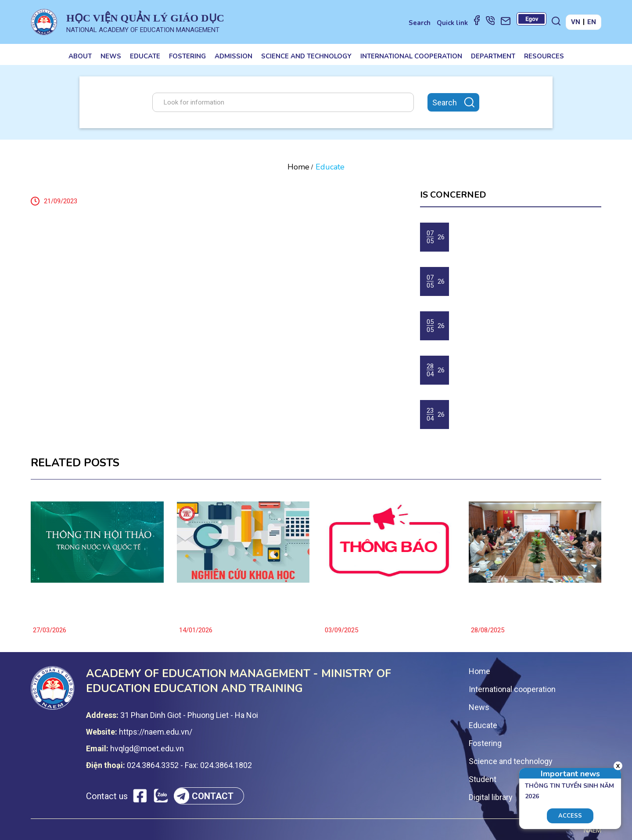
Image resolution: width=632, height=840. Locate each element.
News (111, 56)
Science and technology (306, 56)
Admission (233, 56)
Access (570, 816)
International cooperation (411, 56)
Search (420, 23)
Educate (145, 56)
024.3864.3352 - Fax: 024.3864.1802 (189, 765)
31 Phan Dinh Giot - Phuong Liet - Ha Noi (189, 715)
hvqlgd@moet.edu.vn (147, 748)
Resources (544, 56)
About (80, 56)
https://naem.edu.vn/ (156, 732)
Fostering (187, 56)
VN (576, 22)
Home (298, 167)
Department (493, 56)
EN (592, 22)
